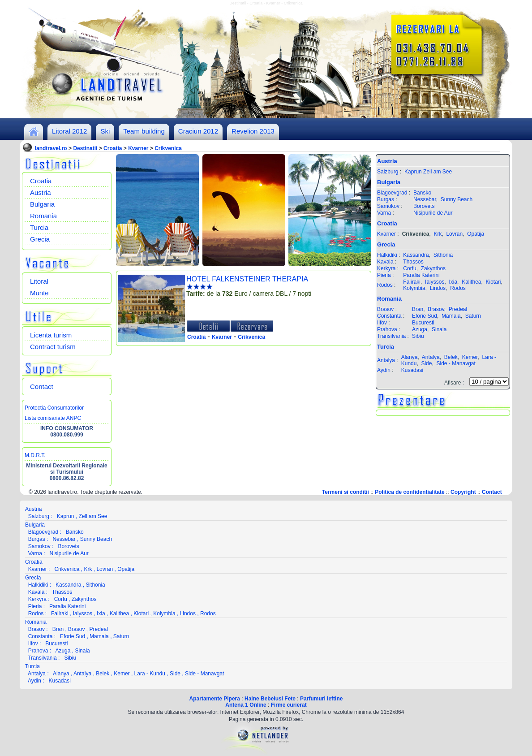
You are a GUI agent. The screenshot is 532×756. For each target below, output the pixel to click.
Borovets (424, 206)
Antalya (386, 360)
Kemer (470, 357)
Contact (42, 387)
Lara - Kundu (150, 674)
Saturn (473, 316)
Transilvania (391, 336)
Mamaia (451, 316)
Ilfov (382, 323)
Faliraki (412, 282)
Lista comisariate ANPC (53, 418)
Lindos (438, 288)
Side (426, 363)
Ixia (453, 282)
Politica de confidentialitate (410, 492)
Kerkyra (386, 268)
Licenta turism (51, 335)
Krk (438, 234)
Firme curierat (289, 705)
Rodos (385, 285)
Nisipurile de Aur (433, 213)
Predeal (458, 309)
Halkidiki (387, 255)
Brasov (385, 309)
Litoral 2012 (69, 131)
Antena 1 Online (246, 705)
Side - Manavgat (456, 363)
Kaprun (413, 172)
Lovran (454, 234)
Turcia (39, 227)
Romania (43, 216)
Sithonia (443, 255)
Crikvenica (168, 148)
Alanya (410, 357)
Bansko (422, 193)
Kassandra (416, 255)
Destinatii (85, 148)
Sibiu (418, 336)
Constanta (389, 316)
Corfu (410, 268)
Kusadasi (412, 370)
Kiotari (493, 282)
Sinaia (439, 329)
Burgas (386, 199)
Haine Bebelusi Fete (270, 699)
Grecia (40, 239)
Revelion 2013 (253, 131)
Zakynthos (433, 268)
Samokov (388, 206)
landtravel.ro (51, 148)
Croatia (113, 148)
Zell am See (438, 172)
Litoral (39, 281)
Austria (41, 192)
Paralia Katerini (421, 275)
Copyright (463, 492)
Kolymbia (414, 288)
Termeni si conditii (345, 492)
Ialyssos (435, 282)
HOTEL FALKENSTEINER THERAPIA (247, 279)
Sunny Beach (457, 199)
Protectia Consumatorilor (54, 408)
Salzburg (388, 172)
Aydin (384, 370)
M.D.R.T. (35, 455)
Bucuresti (423, 323)
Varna (384, 213)
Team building (144, 131)
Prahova (387, 329)
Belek (451, 357)
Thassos (413, 262)
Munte (39, 293)
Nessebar (425, 199)
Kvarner (138, 148)
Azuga (420, 329)
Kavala (385, 262)
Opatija (476, 234)
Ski (105, 131)
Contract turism (53, 347)
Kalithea (471, 282)
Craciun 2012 (198, 131)
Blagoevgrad (392, 193)
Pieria (384, 275)
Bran (418, 309)
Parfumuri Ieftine (321, 699)
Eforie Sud (425, 316)
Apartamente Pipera (215, 699)
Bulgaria (42, 204)
